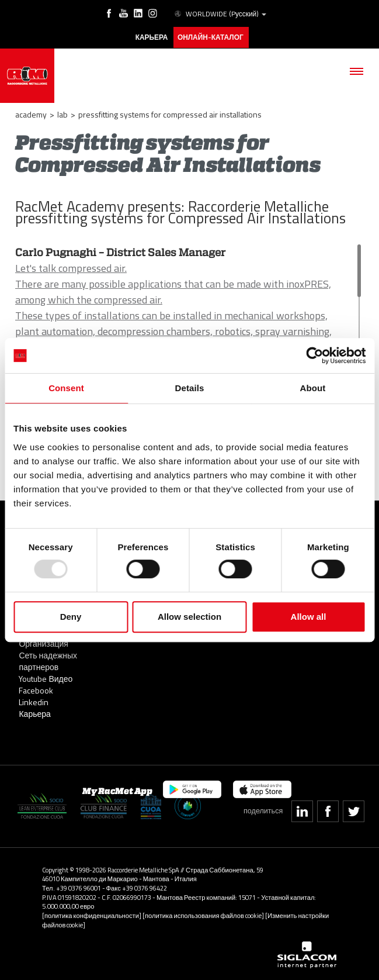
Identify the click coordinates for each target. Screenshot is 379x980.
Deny (71, 617)
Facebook (36, 689)
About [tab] (313, 388)
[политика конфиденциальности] (92, 914)
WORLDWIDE (219, 14)
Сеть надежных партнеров (48, 660)
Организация (43, 642)
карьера (151, 37)
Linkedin (34, 701)
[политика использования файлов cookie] (203, 914)
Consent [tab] (66, 388)
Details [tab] (190, 388)
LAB (62, 113)
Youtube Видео (46, 677)
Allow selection (189, 617)
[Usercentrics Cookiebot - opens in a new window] (314, 356)
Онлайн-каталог (211, 37)
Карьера (34, 712)
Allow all (309, 617)
